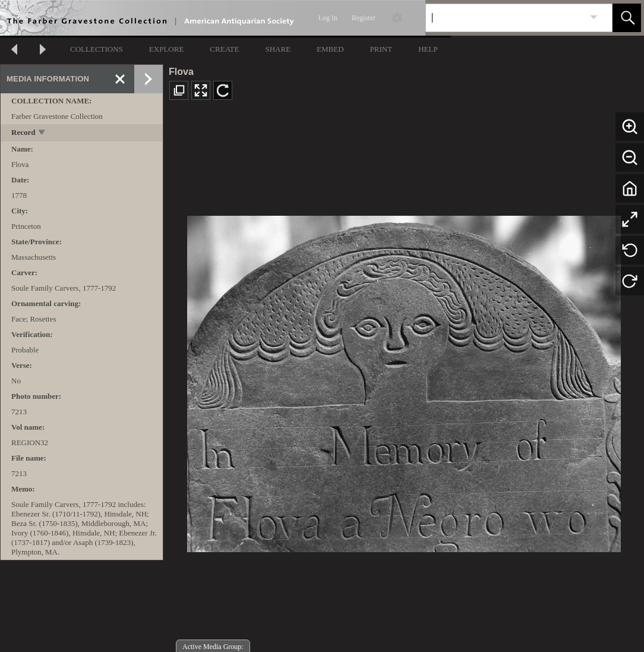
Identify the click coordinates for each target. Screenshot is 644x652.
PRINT (381, 49)
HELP (428, 49)
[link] (594, 18)
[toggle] (42, 133)
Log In (328, 18)
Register (364, 18)
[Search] (505, 18)
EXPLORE (167, 49)
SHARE (278, 49)
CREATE (224, 49)
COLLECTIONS (97, 49)
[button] (627, 18)
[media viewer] (404, 381)
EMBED (330, 49)
